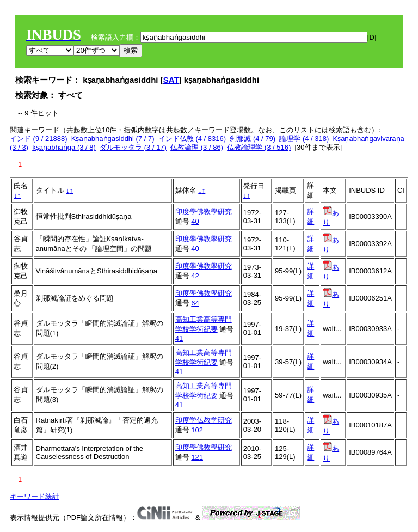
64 (195, 303)
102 (197, 430)
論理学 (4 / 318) (304, 139)
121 (197, 457)
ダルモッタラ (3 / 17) (133, 147)
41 (179, 338)
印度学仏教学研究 (204, 420)
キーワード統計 (35, 496)
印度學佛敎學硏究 (204, 212)
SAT (171, 80)
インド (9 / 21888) (39, 139)
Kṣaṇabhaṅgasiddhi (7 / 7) (113, 139)
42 (195, 276)
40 (195, 221)
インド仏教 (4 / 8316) (192, 139)
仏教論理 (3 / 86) (197, 147)
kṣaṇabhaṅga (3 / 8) (64, 147)
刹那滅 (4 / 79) (253, 139)
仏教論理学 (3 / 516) (259, 147)
